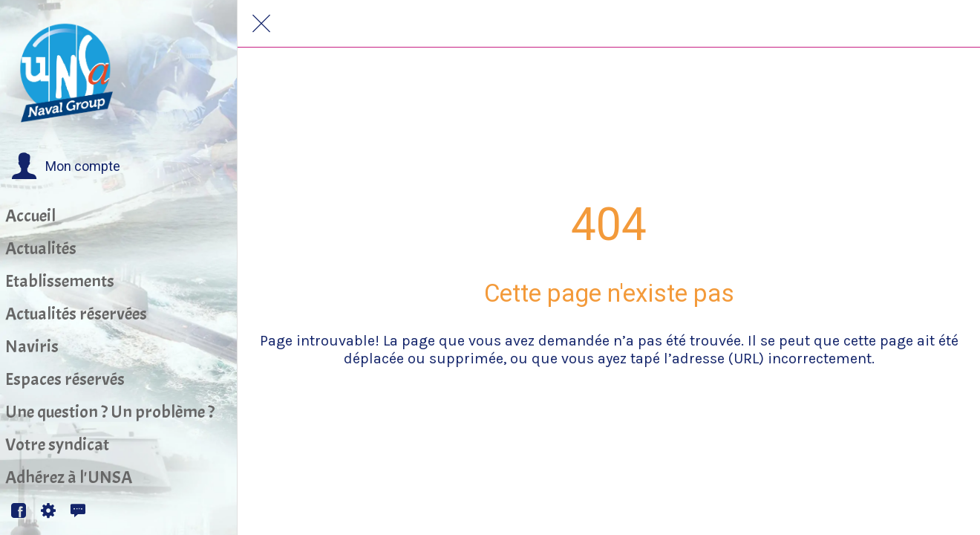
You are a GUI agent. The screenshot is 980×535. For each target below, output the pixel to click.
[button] (66, 166)
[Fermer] (261, 24)
